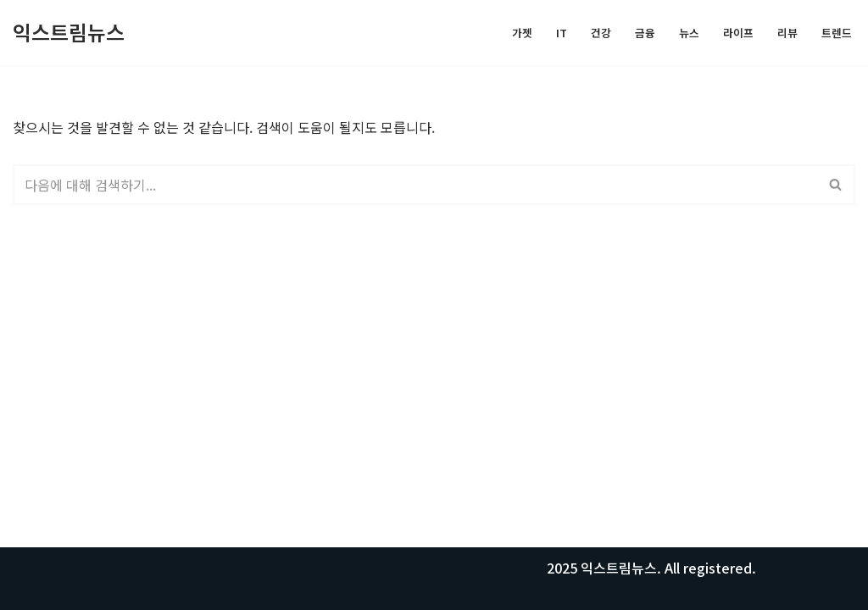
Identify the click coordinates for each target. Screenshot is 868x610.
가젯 (522, 33)
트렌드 (837, 33)
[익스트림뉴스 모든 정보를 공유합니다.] (69, 33)
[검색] (415, 185)
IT (562, 33)
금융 (645, 33)
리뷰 (787, 33)
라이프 (738, 33)
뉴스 (689, 33)
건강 (601, 33)
